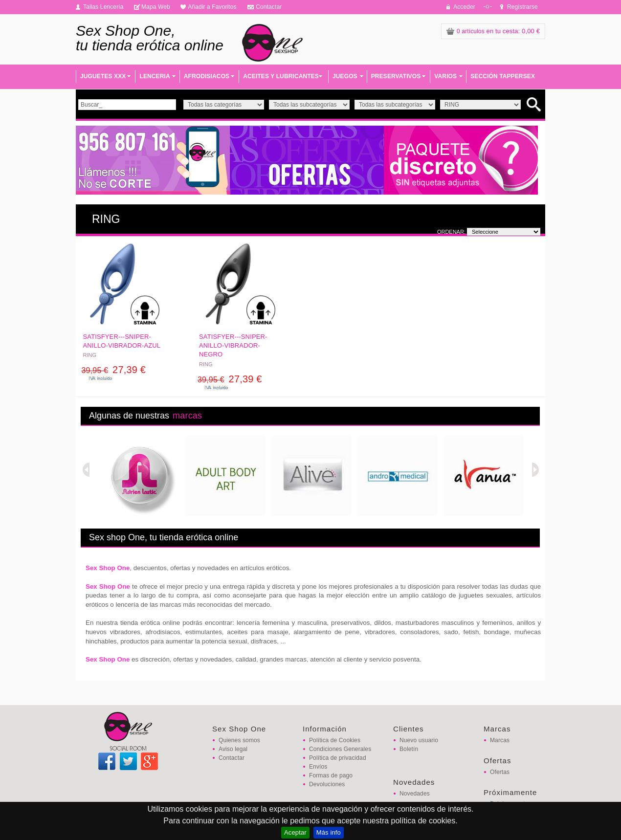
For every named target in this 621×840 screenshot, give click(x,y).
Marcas (500, 740)
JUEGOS (345, 76)
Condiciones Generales (340, 749)
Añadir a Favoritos (212, 7)
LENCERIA (155, 76)
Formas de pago (331, 775)
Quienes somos (239, 740)
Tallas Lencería (103, 7)
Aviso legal (233, 749)
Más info (329, 832)
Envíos (318, 767)
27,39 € (114, 370)
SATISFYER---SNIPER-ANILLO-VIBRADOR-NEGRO (233, 345)
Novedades (415, 794)
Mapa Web (156, 7)
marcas (187, 416)
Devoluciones (327, 784)
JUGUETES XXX (103, 76)
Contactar (269, 7)
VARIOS (445, 76)
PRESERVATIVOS (396, 76)
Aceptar (295, 832)
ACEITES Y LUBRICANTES (281, 76)
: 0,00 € (493, 31)
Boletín (409, 749)
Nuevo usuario (419, 740)
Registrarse (522, 7)
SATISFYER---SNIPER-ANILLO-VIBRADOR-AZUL (122, 341)
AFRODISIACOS (207, 76)
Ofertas (500, 772)
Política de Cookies (335, 740)
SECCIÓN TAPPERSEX (503, 76)
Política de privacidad (338, 758)
